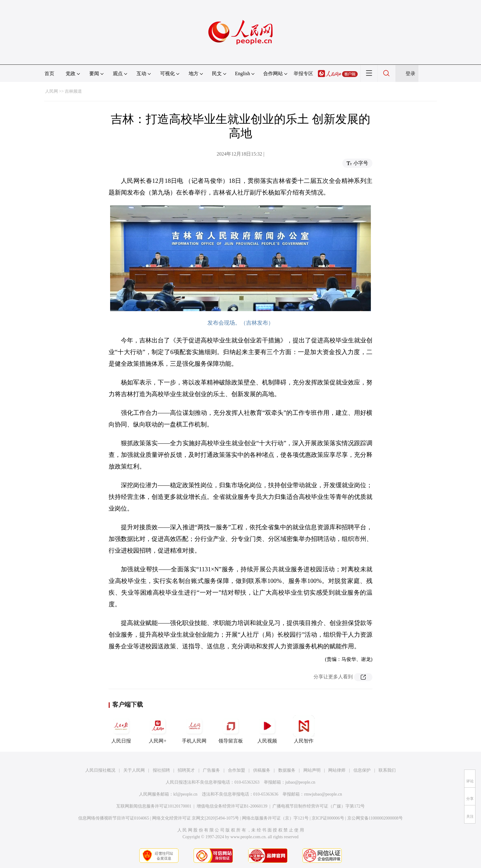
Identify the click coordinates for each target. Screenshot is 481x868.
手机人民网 (194, 729)
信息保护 (362, 770)
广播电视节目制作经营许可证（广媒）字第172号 (319, 806)
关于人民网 (134, 770)
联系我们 (387, 770)
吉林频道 (73, 91)
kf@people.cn (185, 794)
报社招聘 (161, 770)
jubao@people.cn (300, 782)
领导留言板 (231, 729)
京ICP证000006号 (328, 818)
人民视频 (267, 729)
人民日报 (121, 729)
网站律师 (337, 770)
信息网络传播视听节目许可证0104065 (114, 818)
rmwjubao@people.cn (323, 794)
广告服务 (211, 770)
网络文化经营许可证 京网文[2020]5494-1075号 (196, 818)
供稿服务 (262, 770)
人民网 (52, 91)
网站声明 (312, 770)
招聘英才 (186, 770)
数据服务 (287, 770)
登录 (410, 73)
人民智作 (304, 729)
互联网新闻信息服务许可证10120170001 (154, 806)
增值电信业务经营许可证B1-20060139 (232, 806)
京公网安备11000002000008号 (375, 818)
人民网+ (158, 729)
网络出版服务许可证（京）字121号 (275, 818)
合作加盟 (237, 770)
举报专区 (303, 73)
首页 (49, 73)
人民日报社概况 (100, 770)
